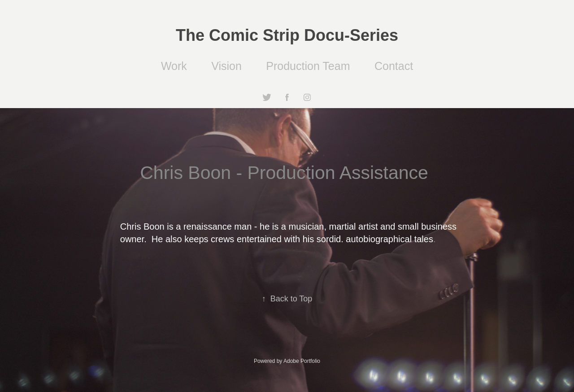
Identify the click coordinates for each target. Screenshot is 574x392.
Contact (394, 66)
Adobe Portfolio (302, 361)
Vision (226, 66)
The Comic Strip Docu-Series (287, 35)
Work (174, 66)
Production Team (308, 66)
